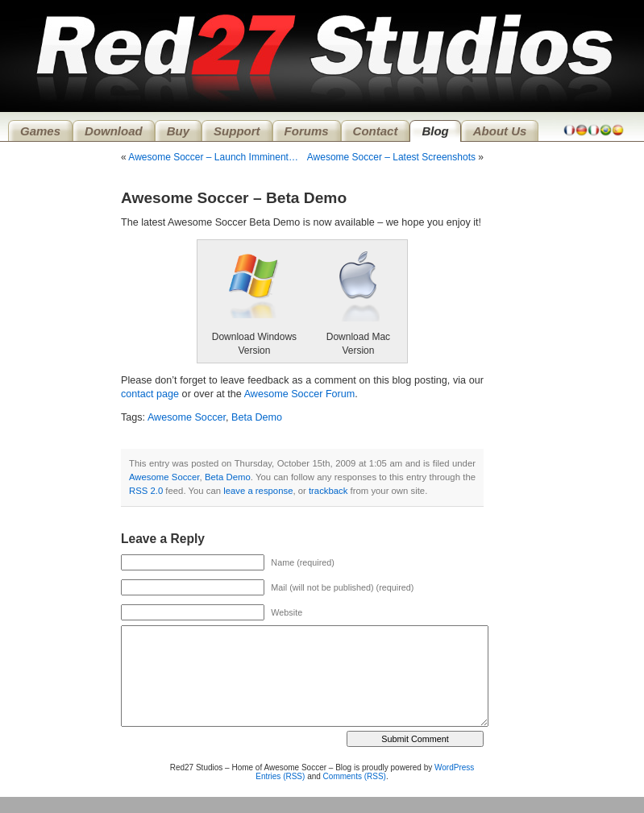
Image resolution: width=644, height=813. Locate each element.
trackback (328, 491)
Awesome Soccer (187, 417)
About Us (500, 131)
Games (40, 131)
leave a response (258, 491)
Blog (435, 131)
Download (114, 131)
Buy (178, 131)
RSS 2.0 (146, 491)
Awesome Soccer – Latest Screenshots (391, 157)
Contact (376, 131)
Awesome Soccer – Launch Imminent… (213, 157)
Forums (307, 131)
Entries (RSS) (280, 776)
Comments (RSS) (355, 776)
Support (237, 131)
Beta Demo (257, 417)
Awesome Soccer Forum (300, 394)
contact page (150, 394)
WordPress (454, 767)
